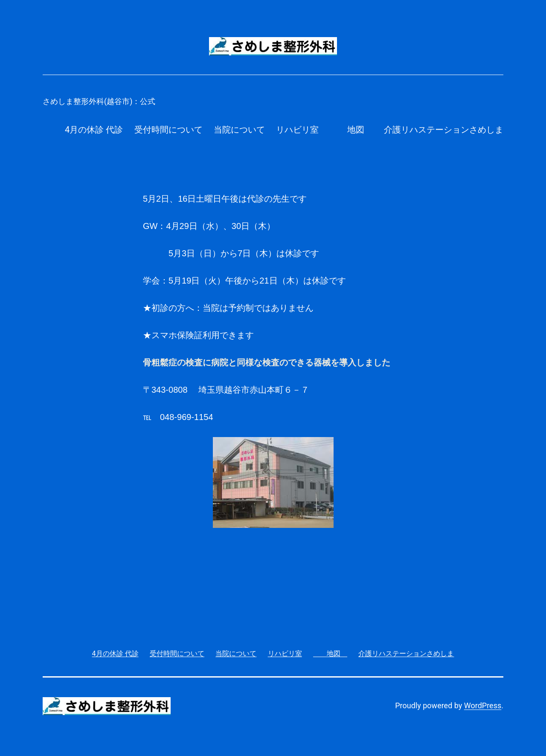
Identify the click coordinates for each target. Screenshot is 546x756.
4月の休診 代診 (94, 130)
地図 (351, 130)
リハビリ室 (297, 130)
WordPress (483, 705)
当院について (239, 130)
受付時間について (168, 130)
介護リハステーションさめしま (444, 130)
